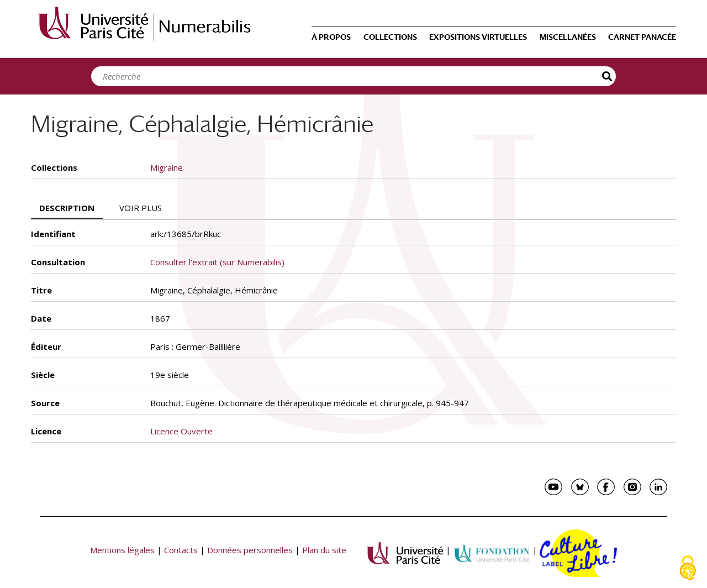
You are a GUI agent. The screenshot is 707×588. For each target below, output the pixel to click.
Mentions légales (122, 550)
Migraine (167, 167)
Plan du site (324, 550)
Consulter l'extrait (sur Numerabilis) (217, 262)
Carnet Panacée (642, 37)
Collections (390, 37)
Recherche (608, 76)
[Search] (351, 76)
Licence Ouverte (181, 431)
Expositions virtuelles (478, 37)
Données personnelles (250, 550)
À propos (331, 37)
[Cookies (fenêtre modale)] (688, 569)
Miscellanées (568, 37)
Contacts (181, 550)
